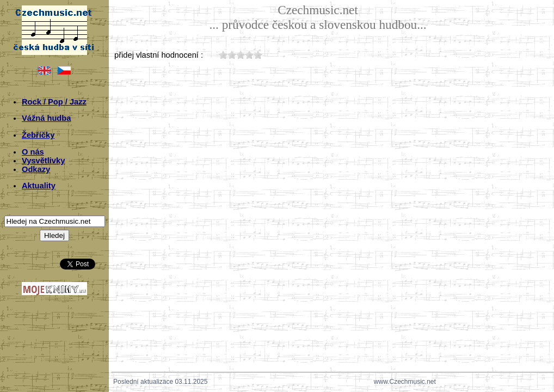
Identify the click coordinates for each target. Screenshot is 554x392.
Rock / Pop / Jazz (54, 102)
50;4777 (258, 55)
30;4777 (241, 55)
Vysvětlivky (43, 161)
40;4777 (249, 55)
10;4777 (223, 55)
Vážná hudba (46, 118)
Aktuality (39, 186)
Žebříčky (38, 135)
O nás (33, 152)
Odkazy (36, 169)
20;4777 (232, 55)
